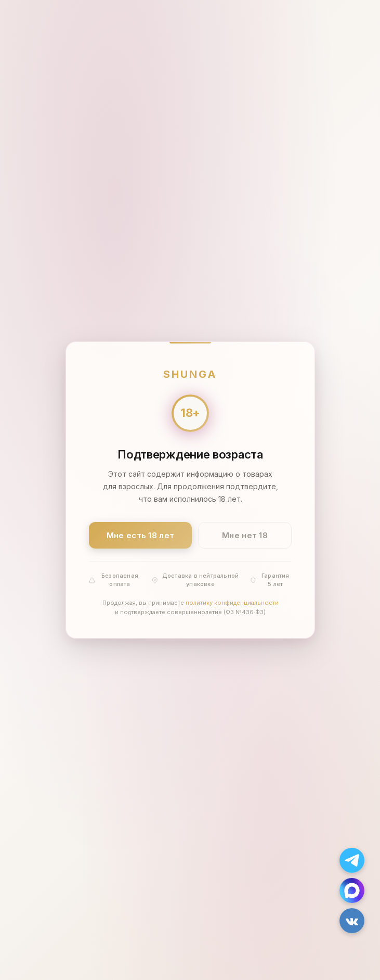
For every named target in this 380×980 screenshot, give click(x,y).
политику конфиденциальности (232, 603)
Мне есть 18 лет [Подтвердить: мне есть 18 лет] (140, 535)
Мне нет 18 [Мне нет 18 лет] (245, 535)
